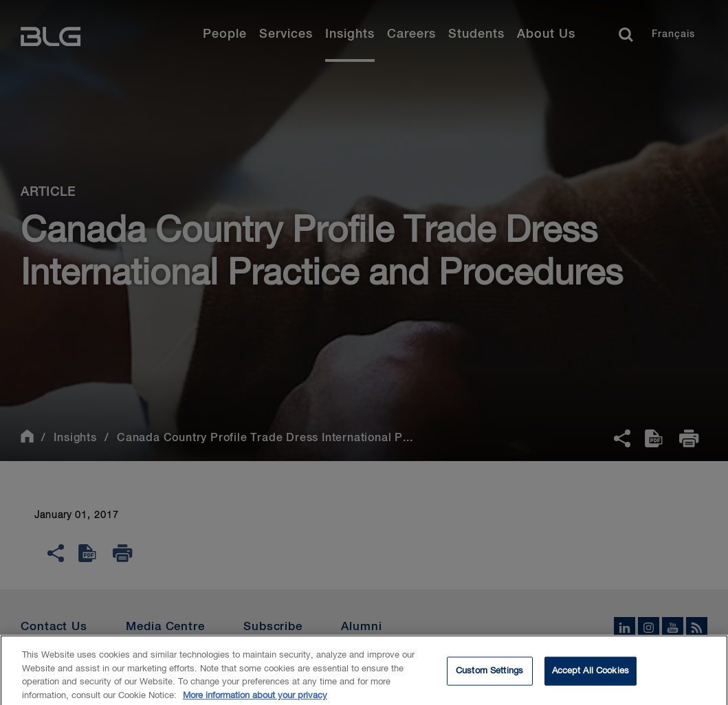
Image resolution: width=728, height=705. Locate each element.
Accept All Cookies (591, 675)
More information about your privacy (255, 700)
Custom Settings (489, 675)
